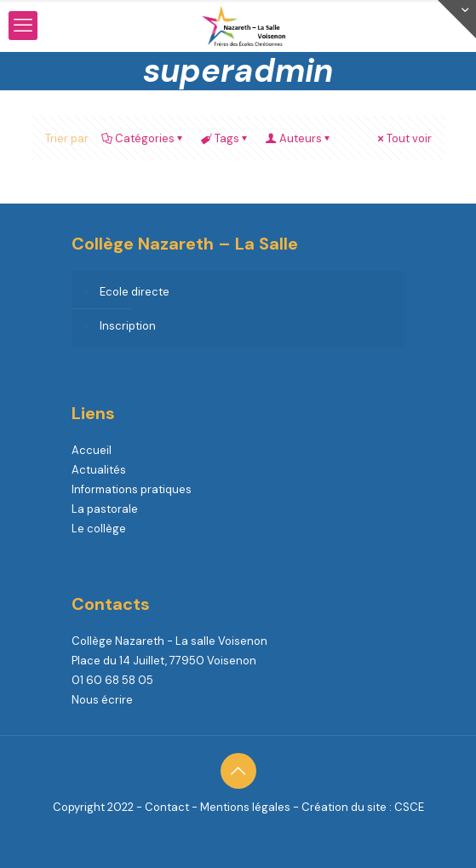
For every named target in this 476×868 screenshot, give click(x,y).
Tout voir (404, 138)
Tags (226, 138)
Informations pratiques (132, 489)
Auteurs (299, 138)
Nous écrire (102, 700)
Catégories (143, 138)
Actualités (99, 470)
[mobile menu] (23, 26)
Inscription (128, 326)
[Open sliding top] (457, 19)
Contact (167, 807)
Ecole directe (135, 292)
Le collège (99, 529)
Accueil (92, 450)
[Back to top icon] (238, 771)
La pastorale (105, 509)
